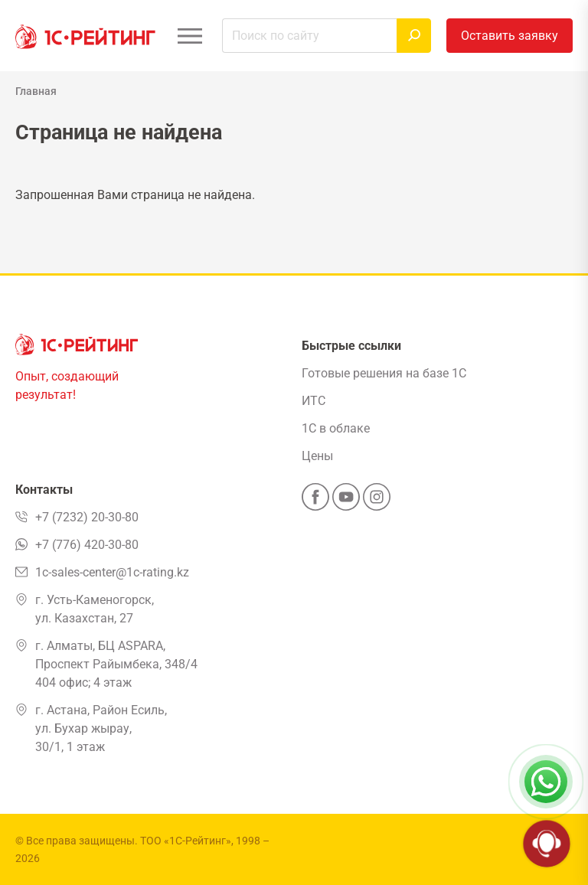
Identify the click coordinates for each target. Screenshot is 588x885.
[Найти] (414, 36)
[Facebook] (315, 501)
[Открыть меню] (189, 36)
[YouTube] (346, 501)
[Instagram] (377, 501)
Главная (36, 91)
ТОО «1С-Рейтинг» (186, 841)
